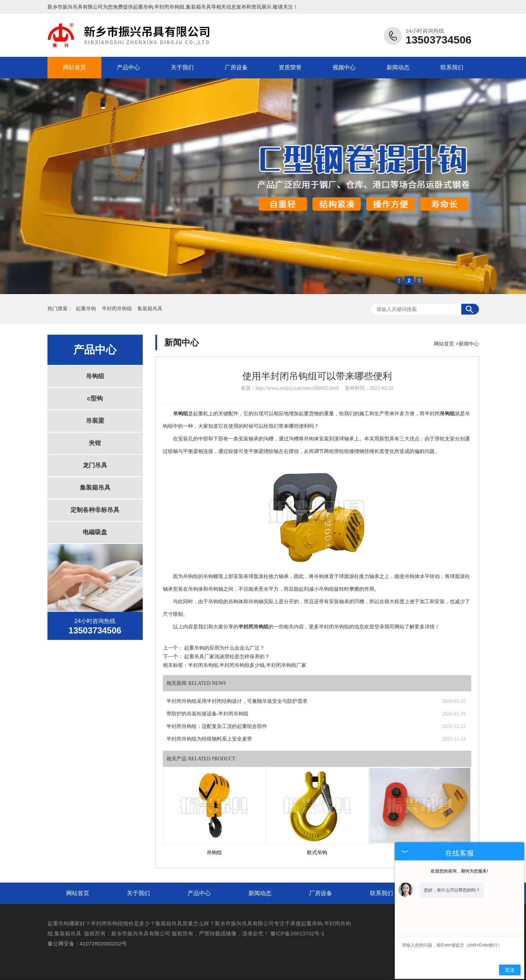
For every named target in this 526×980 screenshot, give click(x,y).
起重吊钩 (143, 7)
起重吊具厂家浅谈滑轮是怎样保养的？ (227, 657)
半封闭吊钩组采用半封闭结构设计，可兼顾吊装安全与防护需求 (237, 701)
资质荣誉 (290, 67)
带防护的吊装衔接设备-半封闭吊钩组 (208, 714)
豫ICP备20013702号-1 (297, 933)
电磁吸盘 (95, 532)
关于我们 (182, 67)
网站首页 (74, 67)
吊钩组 (95, 376)
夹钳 (95, 443)
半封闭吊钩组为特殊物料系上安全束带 (209, 739)
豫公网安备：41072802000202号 (87, 944)
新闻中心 (469, 344)
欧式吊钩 (317, 853)
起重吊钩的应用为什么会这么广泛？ (224, 648)
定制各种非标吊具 (95, 510)
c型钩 (95, 399)
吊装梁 (95, 421)
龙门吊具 (95, 465)
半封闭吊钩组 (118, 309)
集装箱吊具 (150, 309)
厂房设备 (236, 67)
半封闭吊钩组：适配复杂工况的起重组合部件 (217, 726)
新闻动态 (398, 67)
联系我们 (452, 67)
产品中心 (128, 67)
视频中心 (344, 67)
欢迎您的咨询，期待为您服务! (459, 871)
